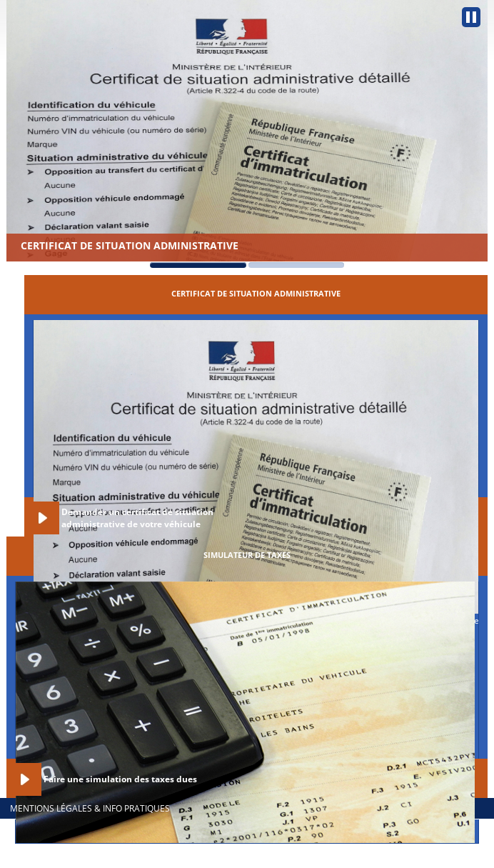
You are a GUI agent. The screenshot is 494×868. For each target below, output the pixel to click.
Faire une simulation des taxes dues (120, 779)
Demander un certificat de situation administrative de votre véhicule (137, 518)
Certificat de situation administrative (130, 245)
